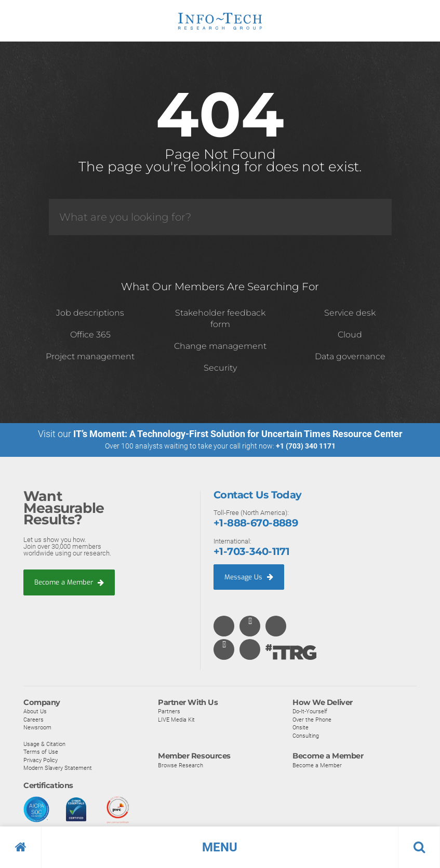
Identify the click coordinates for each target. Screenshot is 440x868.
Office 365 (90, 335)
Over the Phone (312, 720)
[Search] (220, 217)
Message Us (249, 577)
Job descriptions (90, 313)
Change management (220, 346)
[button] (220, 847)
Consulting (306, 736)
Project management (90, 356)
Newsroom (37, 728)
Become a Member (69, 582)
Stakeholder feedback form (220, 318)
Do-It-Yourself (310, 712)
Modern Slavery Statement (58, 768)
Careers (34, 720)
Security (220, 368)
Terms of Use (41, 752)
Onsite (301, 728)
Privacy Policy (41, 760)
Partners (169, 712)
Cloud (350, 335)
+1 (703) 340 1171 (306, 446)
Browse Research (181, 765)
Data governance (350, 356)
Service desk (350, 313)
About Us (35, 712)
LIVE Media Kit (176, 720)
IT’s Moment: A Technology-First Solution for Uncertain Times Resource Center (238, 434)
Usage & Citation (44, 744)
